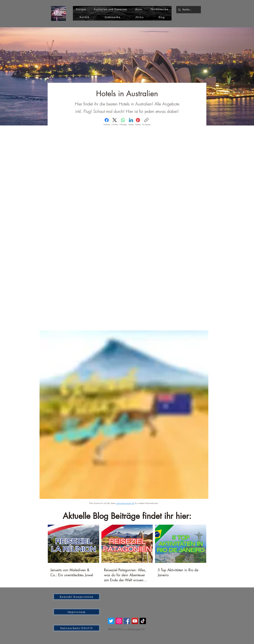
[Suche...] (188, 10)
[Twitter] (111, 621)
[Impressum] (77, 612)
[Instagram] (119, 621)
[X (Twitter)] (115, 122)
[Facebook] (107, 122)
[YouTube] (135, 621)
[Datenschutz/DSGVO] (77, 628)
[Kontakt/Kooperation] (77, 597)
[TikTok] (143, 621)
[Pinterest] (138, 122)
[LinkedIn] (131, 122)
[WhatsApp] (123, 122)
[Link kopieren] (146, 122)
